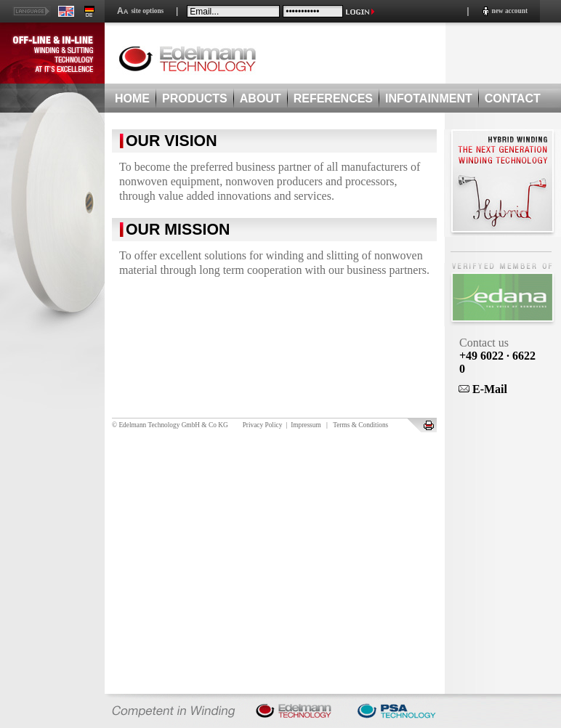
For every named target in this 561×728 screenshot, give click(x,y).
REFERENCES (333, 98)
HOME (132, 98)
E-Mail (483, 389)
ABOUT (261, 98)
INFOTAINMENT (429, 98)
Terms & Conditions (360, 425)
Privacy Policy (263, 425)
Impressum (306, 425)
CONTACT (513, 98)
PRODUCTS (195, 98)
